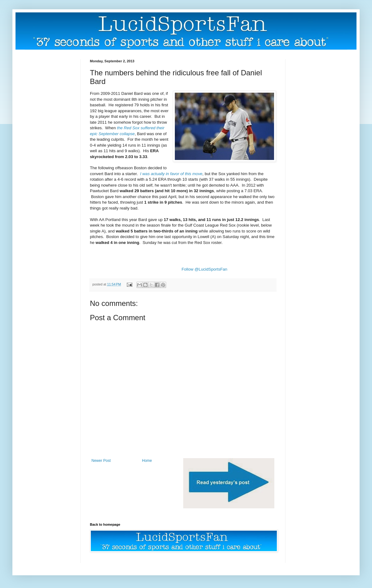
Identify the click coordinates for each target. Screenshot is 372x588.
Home (147, 461)
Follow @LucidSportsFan (205, 269)
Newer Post (101, 461)
